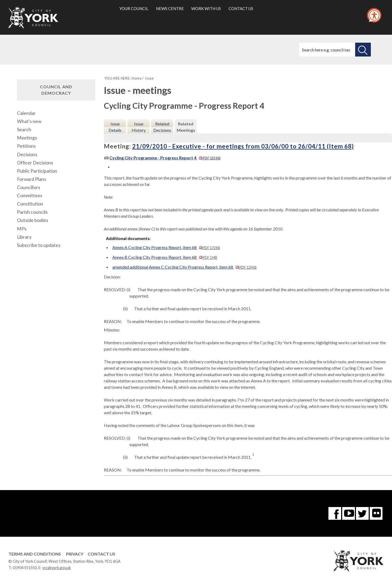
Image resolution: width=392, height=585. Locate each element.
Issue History (139, 127)
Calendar (26, 113)
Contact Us (101, 554)
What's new (29, 121)
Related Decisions (162, 127)
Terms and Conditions (35, 554)
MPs (22, 229)
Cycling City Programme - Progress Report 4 (165, 158)
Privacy (75, 554)
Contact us (241, 8)
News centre (170, 8)
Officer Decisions (35, 163)
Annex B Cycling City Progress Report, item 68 (165, 257)
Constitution (30, 204)
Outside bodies (33, 220)
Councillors (29, 187)
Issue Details (115, 127)
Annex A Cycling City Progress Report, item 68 (166, 247)
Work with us (206, 8)
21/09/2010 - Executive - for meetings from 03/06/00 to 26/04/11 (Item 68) (243, 146)
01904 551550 (25, 568)
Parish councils (32, 212)
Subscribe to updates (39, 245)
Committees (30, 196)
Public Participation (37, 171)
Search (24, 130)
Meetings (27, 138)
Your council (134, 8)
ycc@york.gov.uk (57, 568)
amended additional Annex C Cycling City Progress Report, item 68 (184, 267)
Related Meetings (186, 127)
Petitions (26, 146)
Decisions (27, 154)
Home (137, 78)
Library (24, 237)
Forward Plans (32, 179)
